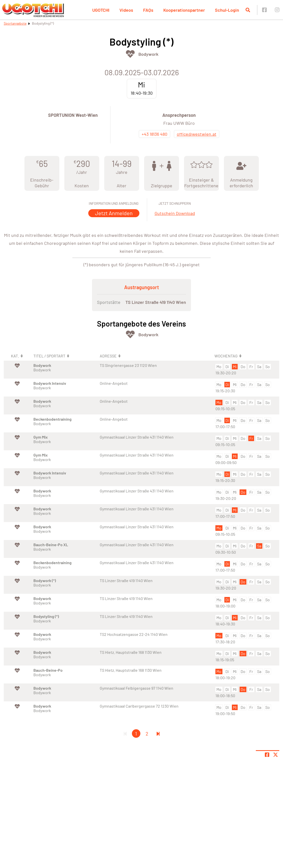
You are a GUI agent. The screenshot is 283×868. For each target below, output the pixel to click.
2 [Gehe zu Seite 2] (147, 734)
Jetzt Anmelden (114, 213)
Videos (126, 10)
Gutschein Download (175, 213)
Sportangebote (15, 23)
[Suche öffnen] (248, 10)
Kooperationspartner (184, 10)
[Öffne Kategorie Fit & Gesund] (130, 54)
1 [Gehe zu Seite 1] (136, 734)
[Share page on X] (276, 755)
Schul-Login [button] (227, 10)
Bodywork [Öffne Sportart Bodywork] (148, 54)
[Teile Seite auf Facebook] (267, 755)
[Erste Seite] (125, 734)
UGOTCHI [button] (101, 10)
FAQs (148, 10)
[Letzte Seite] (158, 734)
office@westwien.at (197, 134)
